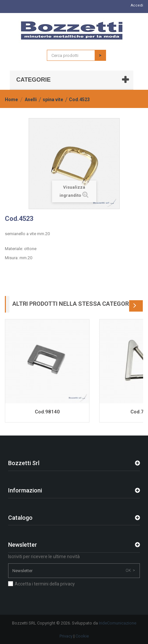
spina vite (53, 100)
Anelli (31, 100)
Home (11, 100)
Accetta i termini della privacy (45, 584)
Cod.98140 (47, 412)
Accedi (137, 5)
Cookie (82, 636)
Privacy (66, 636)
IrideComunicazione (118, 623)
